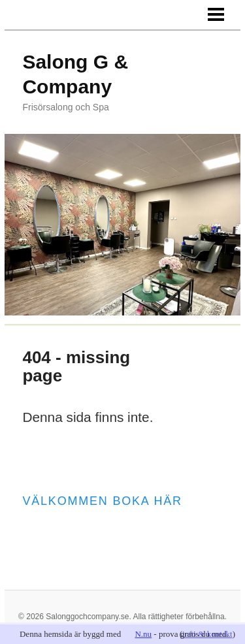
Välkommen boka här (102, 501)
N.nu (143, 634)
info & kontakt (207, 634)
